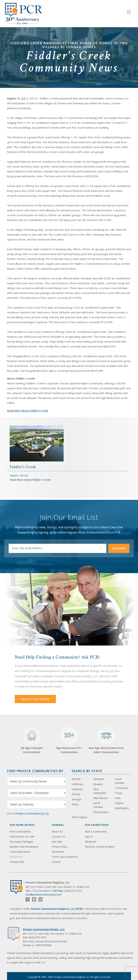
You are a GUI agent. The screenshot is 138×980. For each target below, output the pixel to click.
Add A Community (96, 831)
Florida (76, 794)
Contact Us (58, 837)
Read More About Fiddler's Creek (27, 410)
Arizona (76, 779)
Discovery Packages (21, 842)
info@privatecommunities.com (44, 895)
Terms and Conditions (65, 857)
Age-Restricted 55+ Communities (69, 740)
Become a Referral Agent (100, 847)
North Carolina (98, 805)
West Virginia (79, 817)
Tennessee (121, 788)
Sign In (89, 837)
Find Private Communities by (35, 771)
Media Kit (91, 842)
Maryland (99, 779)
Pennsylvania (101, 812)
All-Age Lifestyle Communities (32, 740)
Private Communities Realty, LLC (44, 929)
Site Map (57, 842)
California (77, 784)
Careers (56, 862)
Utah (118, 798)
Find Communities (20, 831)
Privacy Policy (60, 847)
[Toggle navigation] (129, 12)
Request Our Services (35, 699)
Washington (122, 808)
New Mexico (101, 798)
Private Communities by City (32, 813)
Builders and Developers (24, 847)
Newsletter (16, 857)
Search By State (87, 771)
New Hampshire (100, 791)
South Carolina (120, 781)
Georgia (76, 799)
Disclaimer (58, 852)
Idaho (75, 804)
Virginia (119, 803)
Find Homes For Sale (22, 837)
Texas (119, 793)
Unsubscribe (17, 862)
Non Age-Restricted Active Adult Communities (106, 740)
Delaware (77, 789)
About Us (57, 831)
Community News (20, 852)
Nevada (98, 784)
